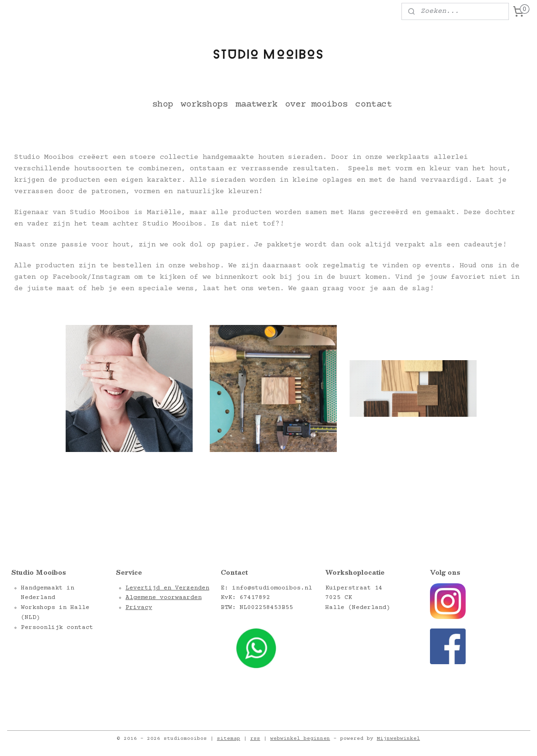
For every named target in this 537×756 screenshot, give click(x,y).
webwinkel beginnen (300, 739)
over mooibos (316, 104)
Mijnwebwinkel (398, 739)
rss (255, 739)
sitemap (229, 739)
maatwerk (256, 104)
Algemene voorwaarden (164, 598)
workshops (204, 104)
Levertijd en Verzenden (167, 588)
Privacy (139, 608)
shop (163, 104)
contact (374, 104)
